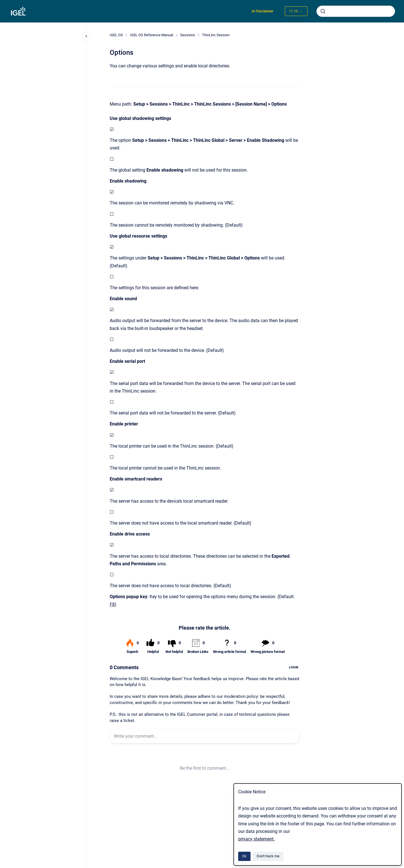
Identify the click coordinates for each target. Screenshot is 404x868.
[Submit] (323, 11)
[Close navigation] (86, 36)
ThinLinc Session (216, 35)
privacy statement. (256, 839)
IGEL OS (116, 35)
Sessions (188, 35)
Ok (244, 856)
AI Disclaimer (263, 11)
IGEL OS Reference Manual (151, 35)
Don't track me (268, 856)
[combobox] (356, 11)
